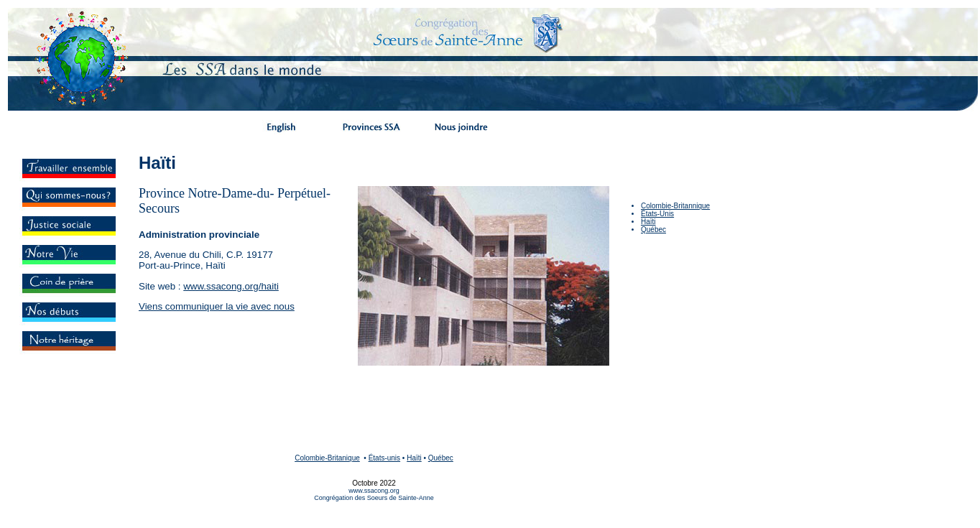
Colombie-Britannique (675, 206)
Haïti (648, 222)
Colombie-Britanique (327, 458)
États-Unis (657, 214)
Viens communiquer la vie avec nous (217, 306)
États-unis (384, 458)
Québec (653, 230)
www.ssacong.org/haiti (231, 286)
